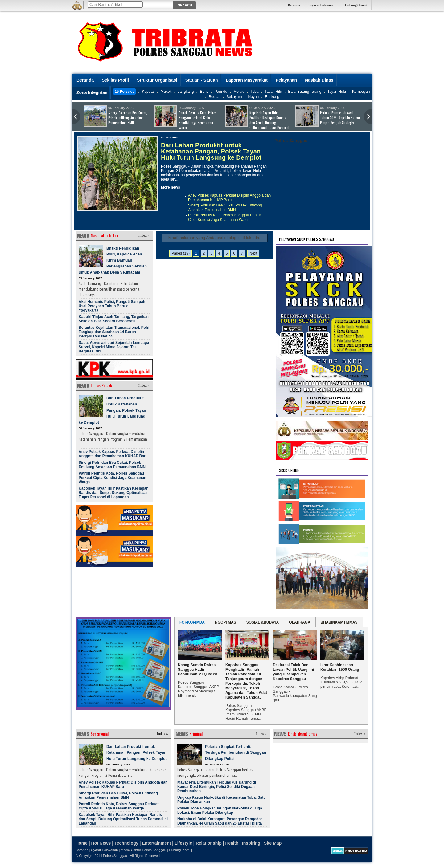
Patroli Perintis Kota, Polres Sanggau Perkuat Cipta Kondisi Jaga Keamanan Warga (198, 120)
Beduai (214, 97)
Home (82, 843)
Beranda (294, 5)
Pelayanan (286, 80)
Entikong (272, 97)
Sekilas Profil (115, 80)
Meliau (239, 92)
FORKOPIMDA (192, 622)
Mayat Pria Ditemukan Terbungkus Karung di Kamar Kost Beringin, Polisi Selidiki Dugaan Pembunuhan (217, 787)
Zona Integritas (92, 92)
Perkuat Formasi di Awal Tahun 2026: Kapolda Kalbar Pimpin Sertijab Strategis (340, 118)
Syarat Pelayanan (323, 5)
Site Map (273, 843)
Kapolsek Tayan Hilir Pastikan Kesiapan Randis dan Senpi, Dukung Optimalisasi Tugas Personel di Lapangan (257, 123)
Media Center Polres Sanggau (143, 850)
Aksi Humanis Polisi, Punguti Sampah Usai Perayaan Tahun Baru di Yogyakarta (112, 306)
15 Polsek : (124, 92)
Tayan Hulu (337, 92)
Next (253, 253)
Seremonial (100, 734)
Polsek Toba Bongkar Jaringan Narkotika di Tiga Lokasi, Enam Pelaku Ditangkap (220, 810)
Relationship (209, 843)
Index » (144, 235)
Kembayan (361, 92)
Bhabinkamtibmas (303, 734)
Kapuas (148, 92)
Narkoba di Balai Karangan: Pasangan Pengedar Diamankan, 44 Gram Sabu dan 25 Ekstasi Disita (220, 821)
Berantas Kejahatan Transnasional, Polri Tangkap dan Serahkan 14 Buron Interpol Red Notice (114, 332)
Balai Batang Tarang (305, 92)
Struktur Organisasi (157, 80)
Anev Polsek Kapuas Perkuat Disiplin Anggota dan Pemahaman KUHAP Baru (229, 198)
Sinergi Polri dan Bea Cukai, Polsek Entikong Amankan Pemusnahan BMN (128, 118)
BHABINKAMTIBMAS (339, 622)
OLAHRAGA (300, 622)
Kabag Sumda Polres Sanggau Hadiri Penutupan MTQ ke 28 (198, 670)
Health (232, 843)
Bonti (204, 92)
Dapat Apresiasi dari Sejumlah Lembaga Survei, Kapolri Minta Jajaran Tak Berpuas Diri (114, 347)
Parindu (221, 92)
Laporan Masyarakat (247, 80)
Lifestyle (183, 843)
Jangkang (186, 92)
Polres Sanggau (115, 856)
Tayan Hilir (273, 92)
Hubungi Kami (356, 5)
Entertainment (156, 843)
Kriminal (196, 734)
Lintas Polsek (101, 385)
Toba (254, 92)
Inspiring (251, 843)
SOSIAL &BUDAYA (263, 622)
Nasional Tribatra (104, 235)
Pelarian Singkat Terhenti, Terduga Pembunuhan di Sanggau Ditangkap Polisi (236, 753)
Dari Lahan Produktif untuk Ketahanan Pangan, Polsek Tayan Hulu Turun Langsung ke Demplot (211, 151)
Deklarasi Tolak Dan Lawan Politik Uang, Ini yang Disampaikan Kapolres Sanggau (293, 672)
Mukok (166, 92)
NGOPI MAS (226, 622)
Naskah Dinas (319, 80)
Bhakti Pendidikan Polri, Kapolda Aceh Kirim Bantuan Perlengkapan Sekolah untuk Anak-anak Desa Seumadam (113, 260)
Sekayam (234, 97)
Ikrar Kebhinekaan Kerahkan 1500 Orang (340, 667)
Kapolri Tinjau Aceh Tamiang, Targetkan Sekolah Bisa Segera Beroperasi (114, 319)
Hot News (101, 843)
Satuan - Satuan (202, 80)
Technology (126, 843)
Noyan (254, 97)
